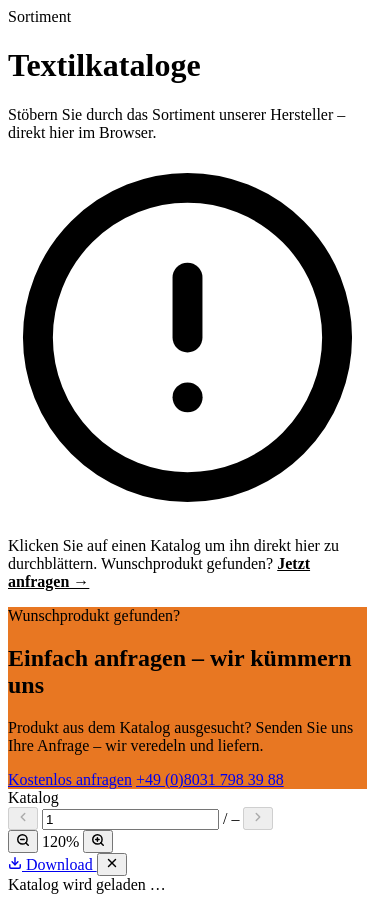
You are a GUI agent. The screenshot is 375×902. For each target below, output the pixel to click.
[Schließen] (112, 864)
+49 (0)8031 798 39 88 (210, 779)
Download (52, 864)
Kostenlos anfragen (70, 779)
